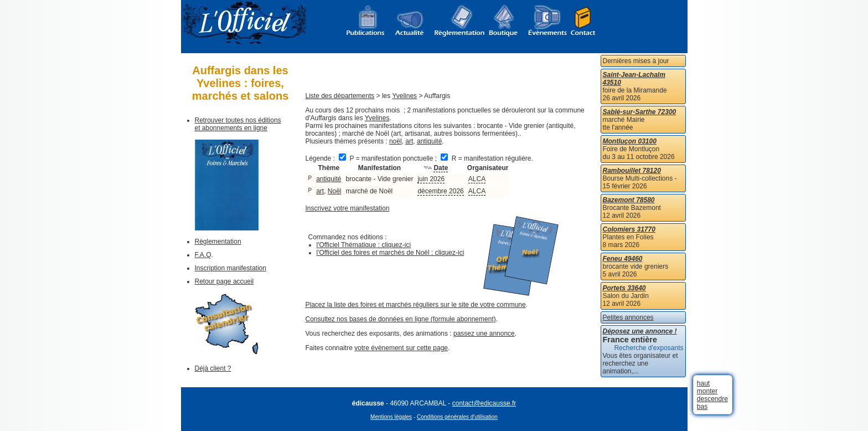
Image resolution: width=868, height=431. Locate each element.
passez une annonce (484, 333)
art (409, 141)
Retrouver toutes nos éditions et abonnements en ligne (238, 124)
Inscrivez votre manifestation (348, 208)
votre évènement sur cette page (401, 348)
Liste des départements (340, 96)
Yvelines (404, 96)
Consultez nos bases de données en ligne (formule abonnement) (401, 319)
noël (396, 141)
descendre (712, 399)
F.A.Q (203, 255)
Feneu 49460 (623, 259)
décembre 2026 (440, 191)
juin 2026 (431, 179)
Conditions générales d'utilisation (457, 417)
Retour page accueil (224, 281)
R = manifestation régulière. (487, 158)
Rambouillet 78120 (632, 171)
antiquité (429, 141)
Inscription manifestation (231, 268)
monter (707, 391)
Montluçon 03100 (630, 141)
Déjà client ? (213, 368)
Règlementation (218, 242)
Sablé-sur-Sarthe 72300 (640, 112)
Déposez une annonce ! (640, 331)
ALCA (477, 179)
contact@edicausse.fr (484, 403)
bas (702, 407)
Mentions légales (391, 417)
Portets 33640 (624, 288)
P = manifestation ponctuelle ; (389, 158)
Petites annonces (628, 317)
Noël (335, 191)
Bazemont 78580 (629, 200)
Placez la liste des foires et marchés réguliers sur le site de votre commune (416, 305)
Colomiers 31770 (629, 229)
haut (703, 383)
